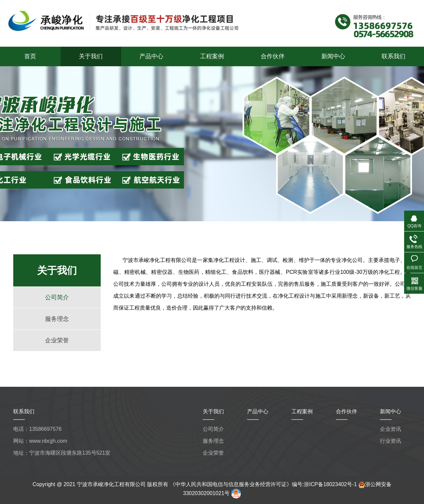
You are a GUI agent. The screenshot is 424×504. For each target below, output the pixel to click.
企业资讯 (391, 429)
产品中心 (151, 56)
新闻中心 (333, 56)
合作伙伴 (273, 56)
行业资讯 (391, 441)
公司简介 (57, 297)
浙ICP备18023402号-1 (330, 484)
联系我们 (394, 56)
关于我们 (91, 56)
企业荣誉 (57, 340)
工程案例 (212, 56)
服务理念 (57, 319)
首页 (30, 56)
